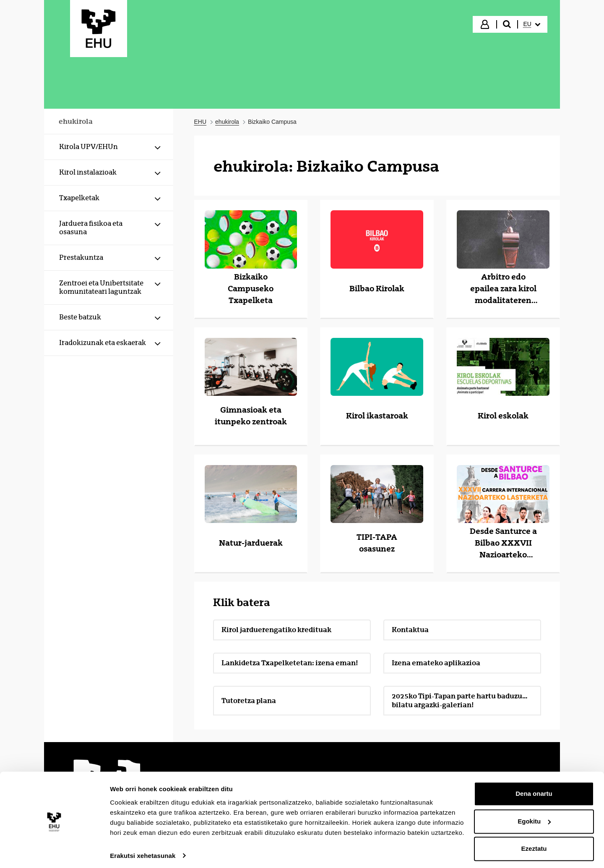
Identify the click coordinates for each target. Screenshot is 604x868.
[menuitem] (532, 24)
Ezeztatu (534, 845)
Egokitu (534, 817)
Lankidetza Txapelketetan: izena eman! (290, 663)
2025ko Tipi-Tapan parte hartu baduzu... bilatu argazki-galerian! (460, 700)
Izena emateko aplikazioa (436, 663)
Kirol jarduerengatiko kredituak (276, 630)
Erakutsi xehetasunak (143, 851)
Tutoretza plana (249, 701)
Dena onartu (534, 790)
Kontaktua (410, 630)
